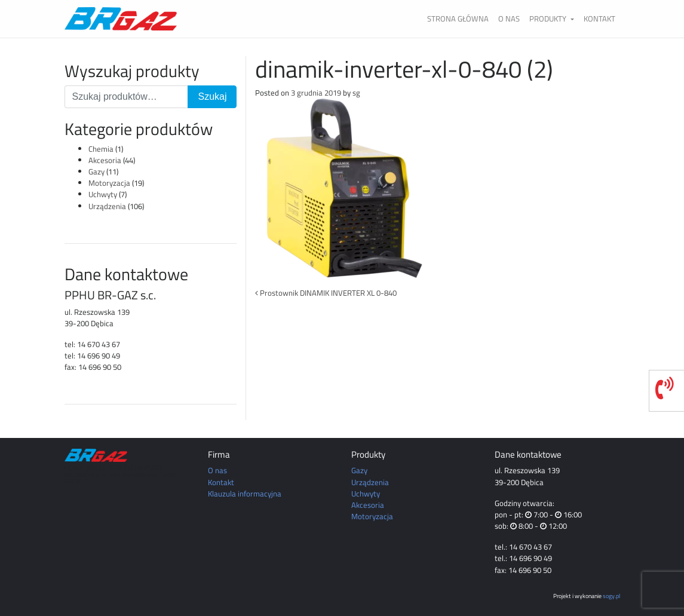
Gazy (96, 171)
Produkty (549, 19)
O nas (509, 19)
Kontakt (599, 19)
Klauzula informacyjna (245, 494)
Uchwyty (103, 194)
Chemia (101, 149)
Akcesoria (105, 160)
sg (356, 93)
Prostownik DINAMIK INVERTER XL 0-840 (326, 293)
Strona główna (458, 19)
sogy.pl (611, 596)
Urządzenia (107, 206)
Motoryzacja (109, 183)
